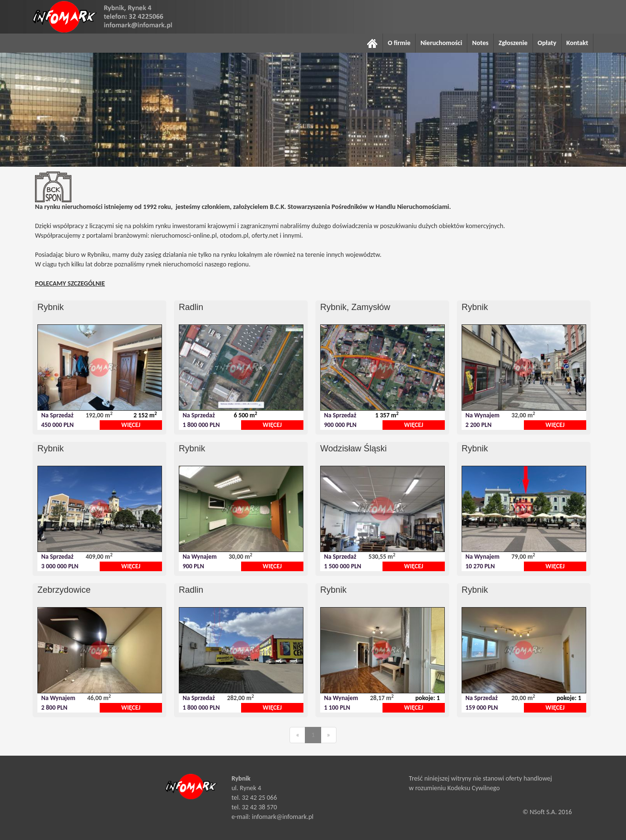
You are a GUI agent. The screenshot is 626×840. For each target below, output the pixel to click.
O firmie (399, 43)
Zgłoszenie (513, 43)
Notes (480, 43)
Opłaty (547, 43)
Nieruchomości (441, 43)
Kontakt (577, 43)
